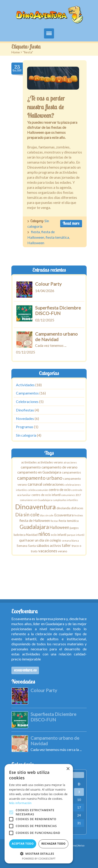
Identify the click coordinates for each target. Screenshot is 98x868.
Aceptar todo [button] (23, 844)
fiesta (35, 232)
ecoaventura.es (25, 670)
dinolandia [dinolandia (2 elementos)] (63, 508)
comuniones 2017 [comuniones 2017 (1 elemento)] (71, 495)
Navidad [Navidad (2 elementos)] (32, 535)
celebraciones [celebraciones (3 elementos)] (53, 484)
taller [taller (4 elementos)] (66, 545)
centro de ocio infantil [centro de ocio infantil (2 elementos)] (46, 495)
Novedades (25, 418)
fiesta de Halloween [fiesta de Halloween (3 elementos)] (35, 520)
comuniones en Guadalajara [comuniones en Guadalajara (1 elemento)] (36, 500)
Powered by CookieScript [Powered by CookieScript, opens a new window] (39, 858)
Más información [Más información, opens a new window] (20, 803)
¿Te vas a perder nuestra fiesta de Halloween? (46, 107)
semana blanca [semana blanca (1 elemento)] (70, 541)
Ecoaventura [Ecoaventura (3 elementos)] (64, 515)
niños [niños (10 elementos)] (44, 534)
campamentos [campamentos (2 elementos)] (71, 472)
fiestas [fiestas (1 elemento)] (54, 521)
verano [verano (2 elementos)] (63, 551)
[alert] (39, 814)
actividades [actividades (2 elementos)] (29, 462)
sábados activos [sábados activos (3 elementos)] (49, 545)
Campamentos (27, 393)
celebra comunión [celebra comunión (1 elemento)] (38, 490)
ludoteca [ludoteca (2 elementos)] (20, 535)
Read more (71, 223)
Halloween (36, 243)
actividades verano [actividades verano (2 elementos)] (50, 462)
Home (16, 52)
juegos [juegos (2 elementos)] (74, 528)
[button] (39, 854)
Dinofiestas (25, 410)
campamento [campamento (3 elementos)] (31, 467)
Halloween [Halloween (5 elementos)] (59, 527)
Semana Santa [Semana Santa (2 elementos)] (26, 546)
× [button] (68, 769)
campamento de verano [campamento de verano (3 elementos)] (59, 467)
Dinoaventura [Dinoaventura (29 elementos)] (35, 507)
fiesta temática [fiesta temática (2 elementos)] (69, 521)
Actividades (25, 385)
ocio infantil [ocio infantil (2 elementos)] (59, 535)
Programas (25, 427)
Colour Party (48, 284)
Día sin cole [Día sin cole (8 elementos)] (27, 514)
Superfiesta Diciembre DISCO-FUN (58, 310)
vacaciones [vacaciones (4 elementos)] (48, 551)
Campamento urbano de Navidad (56, 337)
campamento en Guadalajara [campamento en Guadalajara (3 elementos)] (39, 472)
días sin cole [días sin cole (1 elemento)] (47, 515)
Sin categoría (26, 435)
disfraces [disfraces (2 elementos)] (77, 508)
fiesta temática (57, 237)
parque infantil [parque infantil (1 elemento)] (76, 535)
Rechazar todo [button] (53, 844)
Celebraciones (27, 401)
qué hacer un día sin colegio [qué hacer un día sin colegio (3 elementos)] (40, 540)
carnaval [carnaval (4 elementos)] (35, 484)
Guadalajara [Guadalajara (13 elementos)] (34, 527)
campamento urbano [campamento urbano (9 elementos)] (40, 478)
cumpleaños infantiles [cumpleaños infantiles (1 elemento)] (65, 500)
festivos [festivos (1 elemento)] (79, 515)
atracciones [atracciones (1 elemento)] (70, 462)
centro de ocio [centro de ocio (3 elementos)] (60, 490)
